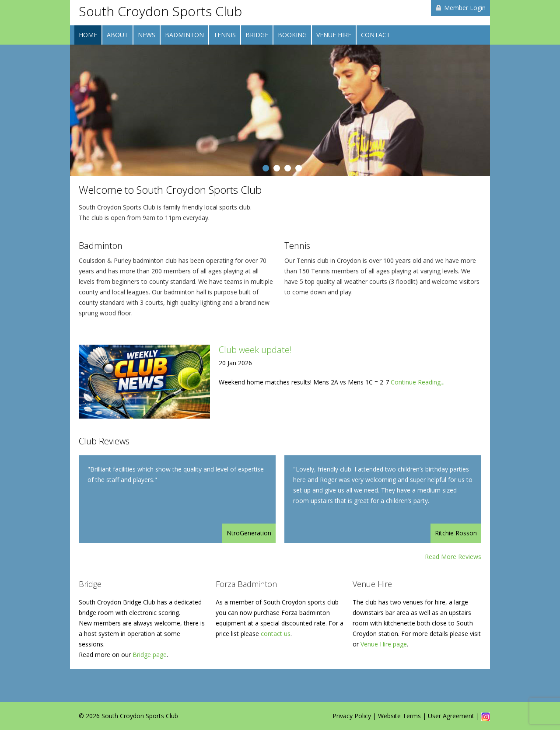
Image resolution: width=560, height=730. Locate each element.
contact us (276, 634)
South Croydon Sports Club (160, 11)
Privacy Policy (352, 716)
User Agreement (451, 716)
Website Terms (399, 716)
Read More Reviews (453, 557)
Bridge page (150, 655)
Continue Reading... (418, 382)
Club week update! (255, 350)
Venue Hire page (384, 644)
